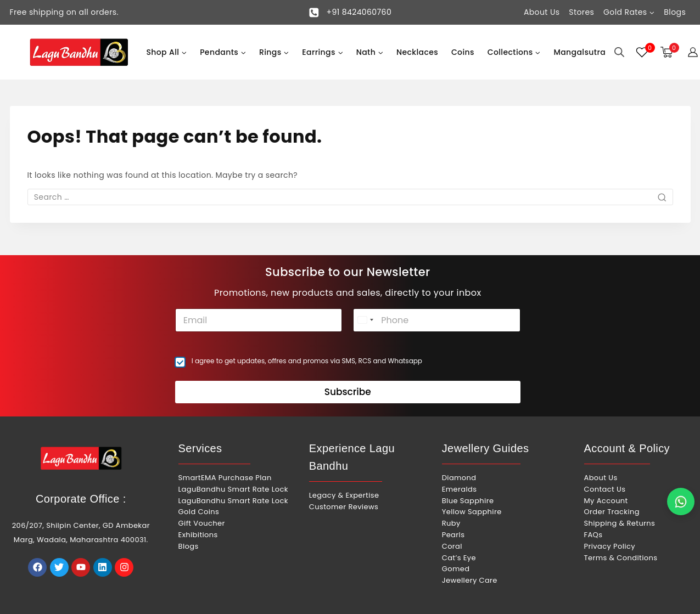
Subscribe (348, 392)
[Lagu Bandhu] (79, 52)
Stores (581, 12)
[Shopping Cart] (668, 52)
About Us (542, 12)
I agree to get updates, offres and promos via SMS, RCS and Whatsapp (307, 361)
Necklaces (417, 52)
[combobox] (365, 320)
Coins (463, 52)
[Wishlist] (642, 52)
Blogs (675, 12)
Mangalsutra (579, 52)
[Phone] (436, 320)
